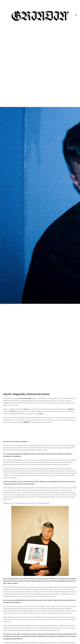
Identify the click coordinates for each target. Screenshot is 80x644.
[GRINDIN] (40, 15)
